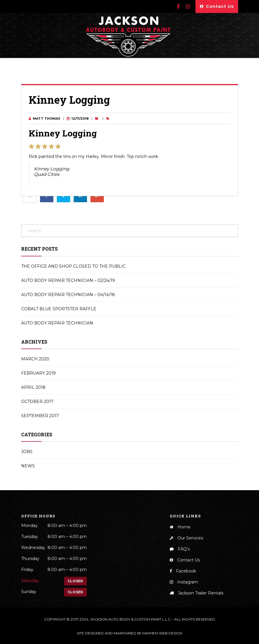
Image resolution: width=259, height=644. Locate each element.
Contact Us (217, 7)
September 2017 (40, 416)
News (28, 466)
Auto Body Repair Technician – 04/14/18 (68, 295)
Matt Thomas (47, 118)
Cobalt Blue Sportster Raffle (59, 309)
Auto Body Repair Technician (57, 323)
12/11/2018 (80, 118)
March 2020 (35, 359)
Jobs (27, 452)
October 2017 (37, 402)
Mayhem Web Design (162, 633)
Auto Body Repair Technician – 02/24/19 (68, 280)
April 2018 (33, 387)
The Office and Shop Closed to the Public (73, 266)
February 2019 (38, 373)
